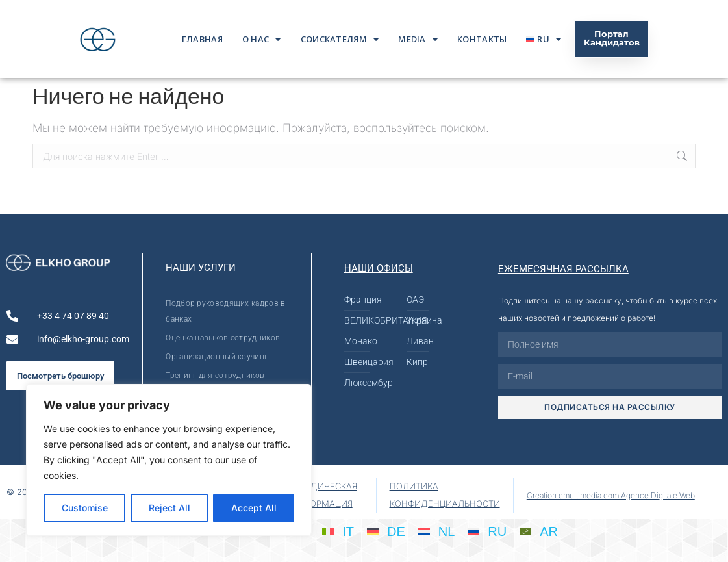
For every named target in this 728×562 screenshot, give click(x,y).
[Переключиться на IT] (338, 531)
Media (418, 39)
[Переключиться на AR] (539, 531)
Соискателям (340, 39)
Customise (85, 508)
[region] (169, 460)
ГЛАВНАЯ (202, 39)
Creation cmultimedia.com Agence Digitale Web (611, 495)
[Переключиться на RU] (487, 531)
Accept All (254, 508)
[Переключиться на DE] (386, 531)
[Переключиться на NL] (437, 531)
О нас (262, 39)
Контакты (482, 39)
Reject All (169, 508)
